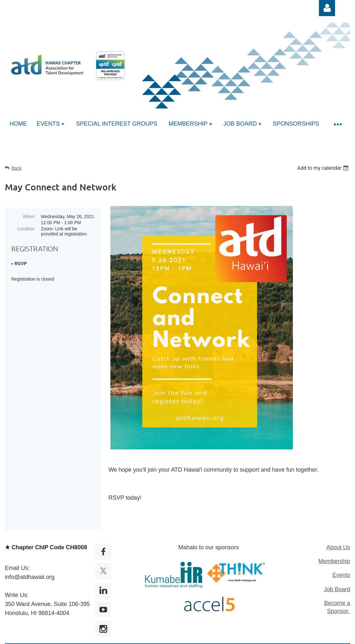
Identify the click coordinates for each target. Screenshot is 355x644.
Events (341, 575)
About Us (338, 547)
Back (17, 168)
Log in (327, 8)
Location (26, 229)
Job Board (337, 589)
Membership (334, 561)
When (28, 216)
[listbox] (324, 168)
